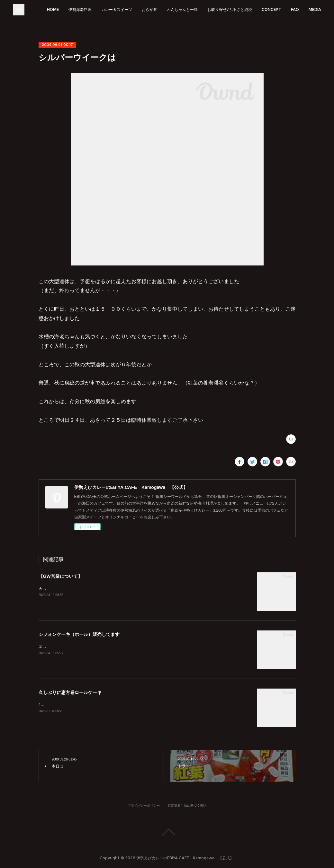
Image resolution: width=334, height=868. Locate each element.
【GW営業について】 (60, 576)
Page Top (167, 832)
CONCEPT (271, 9)
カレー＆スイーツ (117, 9)
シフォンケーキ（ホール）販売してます (79, 634)
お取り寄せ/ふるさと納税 (230, 9)
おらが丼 (149, 9)
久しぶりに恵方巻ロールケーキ (70, 692)
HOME (53, 9)
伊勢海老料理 (80, 9)
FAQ (295, 9)
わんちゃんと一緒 (182, 9)
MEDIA (315, 9)
